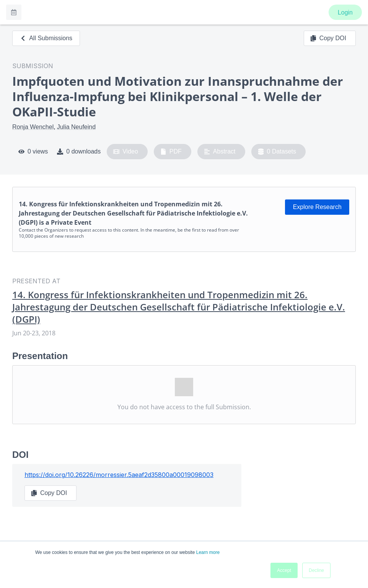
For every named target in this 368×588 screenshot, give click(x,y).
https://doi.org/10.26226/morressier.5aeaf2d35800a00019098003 (119, 475)
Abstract (220, 152)
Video (126, 152)
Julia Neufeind (76, 127)
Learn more (208, 552)
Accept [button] (284, 570)
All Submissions (46, 38)
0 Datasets (277, 152)
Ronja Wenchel (33, 127)
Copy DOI (328, 38)
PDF (171, 152)
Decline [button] (316, 570)
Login (345, 12)
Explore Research (317, 207)
